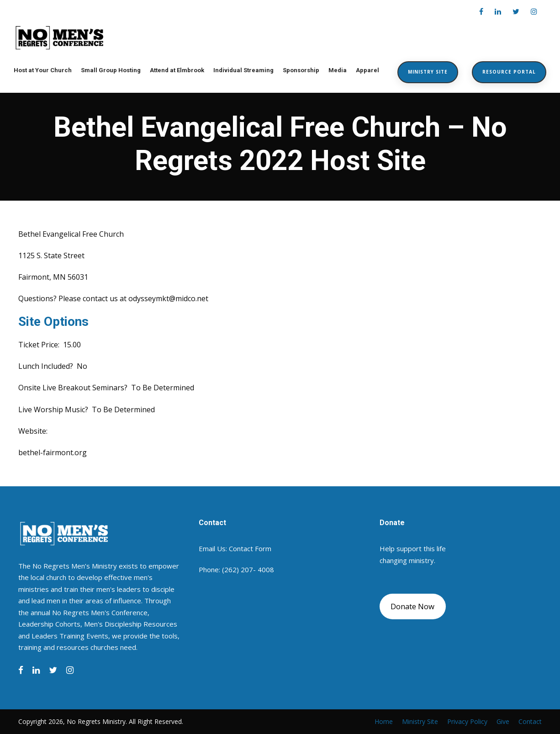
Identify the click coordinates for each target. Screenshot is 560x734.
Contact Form (250, 548)
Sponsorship (301, 70)
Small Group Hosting (111, 70)
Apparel (367, 70)
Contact (530, 721)
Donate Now (412, 606)
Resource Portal (509, 72)
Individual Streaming (243, 70)
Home (384, 721)
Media (338, 70)
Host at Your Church (43, 70)
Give (503, 721)
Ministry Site (428, 72)
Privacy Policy (467, 721)
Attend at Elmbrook (177, 70)
